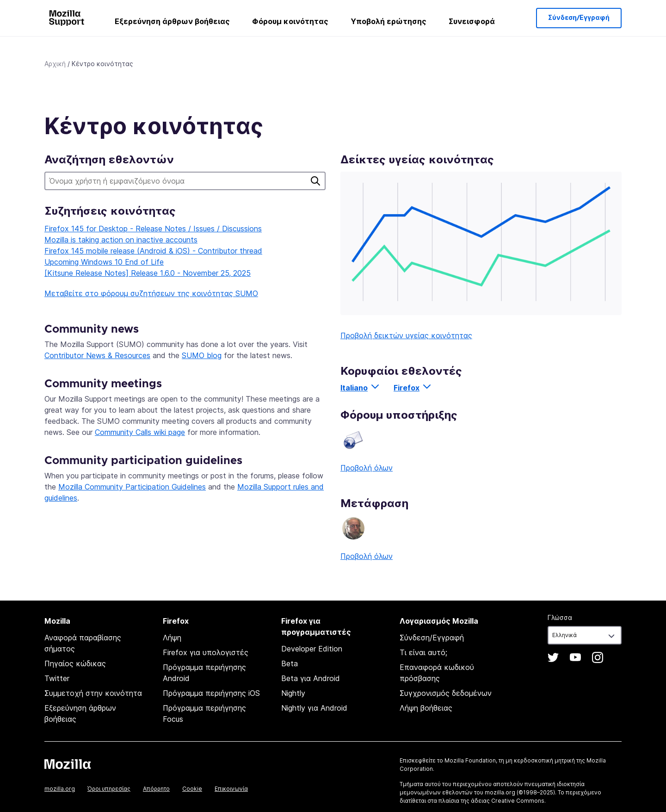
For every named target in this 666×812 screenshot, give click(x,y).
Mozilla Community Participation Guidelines (132, 487)
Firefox (407, 388)
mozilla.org (60, 789)
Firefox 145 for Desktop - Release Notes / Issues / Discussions (153, 229)
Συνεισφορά (472, 21)
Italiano (354, 388)
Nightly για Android (314, 708)
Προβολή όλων (367, 468)
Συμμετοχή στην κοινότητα (93, 693)
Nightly (293, 693)
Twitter (57, 678)
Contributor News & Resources (97, 355)
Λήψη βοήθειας (426, 708)
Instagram (598, 657)
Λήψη (172, 638)
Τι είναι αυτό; (423, 652)
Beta (290, 663)
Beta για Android (311, 678)
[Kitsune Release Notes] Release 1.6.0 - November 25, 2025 (148, 273)
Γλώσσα (560, 617)
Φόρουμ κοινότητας (290, 21)
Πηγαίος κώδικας (75, 663)
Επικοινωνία (231, 789)
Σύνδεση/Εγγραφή (579, 18)
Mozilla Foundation (470, 760)
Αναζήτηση (315, 181)
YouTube (575, 657)
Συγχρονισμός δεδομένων (446, 693)
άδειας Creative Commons (508, 801)
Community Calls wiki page (140, 432)
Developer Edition (312, 649)
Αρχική (55, 64)
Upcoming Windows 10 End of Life (104, 262)
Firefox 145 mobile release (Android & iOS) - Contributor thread (153, 251)
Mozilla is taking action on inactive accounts (121, 240)
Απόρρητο (156, 789)
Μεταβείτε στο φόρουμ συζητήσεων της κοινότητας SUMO (151, 293)
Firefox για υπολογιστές (206, 652)
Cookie (192, 789)
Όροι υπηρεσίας (109, 789)
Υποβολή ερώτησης (388, 21)
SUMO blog (202, 355)
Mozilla (68, 764)
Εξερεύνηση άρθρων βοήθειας (172, 21)
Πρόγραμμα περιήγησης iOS (211, 693)
